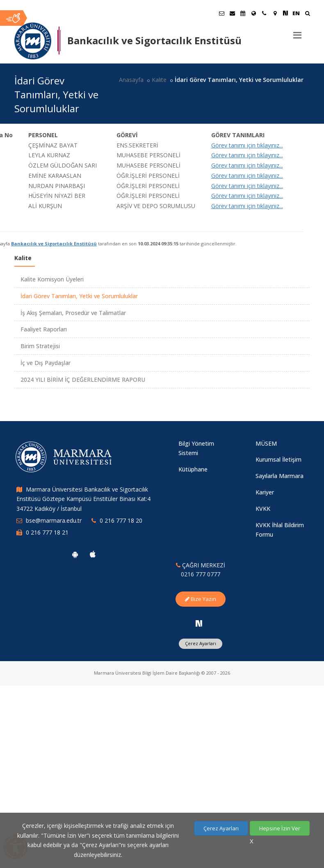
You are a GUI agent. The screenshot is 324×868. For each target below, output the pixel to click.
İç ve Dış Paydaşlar (46, 363)
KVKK (263, 509)
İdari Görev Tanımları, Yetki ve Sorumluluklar (79, 296)
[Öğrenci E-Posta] (221, 13)
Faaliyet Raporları (44, 329)
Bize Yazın (201, 599)
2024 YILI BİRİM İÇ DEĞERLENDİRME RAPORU (83, 380)
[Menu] (297, 32)
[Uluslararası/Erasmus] (253, 13)
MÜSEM (266, 443)
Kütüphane (193, 469)
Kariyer (265, 492)
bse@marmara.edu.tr (54, 520)
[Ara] (307, 14)
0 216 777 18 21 (47, 532)
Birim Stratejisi (40, 346)
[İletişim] (264, 13)
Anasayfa (131, 80)
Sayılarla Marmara (280, 476)
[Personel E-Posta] (232, 13)
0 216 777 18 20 (121, 520)
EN (296, 13)
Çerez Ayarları (201, 643)
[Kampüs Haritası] (275, 13)
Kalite (159, 80)
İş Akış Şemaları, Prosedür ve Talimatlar (73, 313)
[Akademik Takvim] (243, 13)
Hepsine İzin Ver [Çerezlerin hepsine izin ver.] (280, 828)
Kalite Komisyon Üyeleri (52, 279)
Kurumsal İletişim (278, 459)
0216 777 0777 (201, 574)
